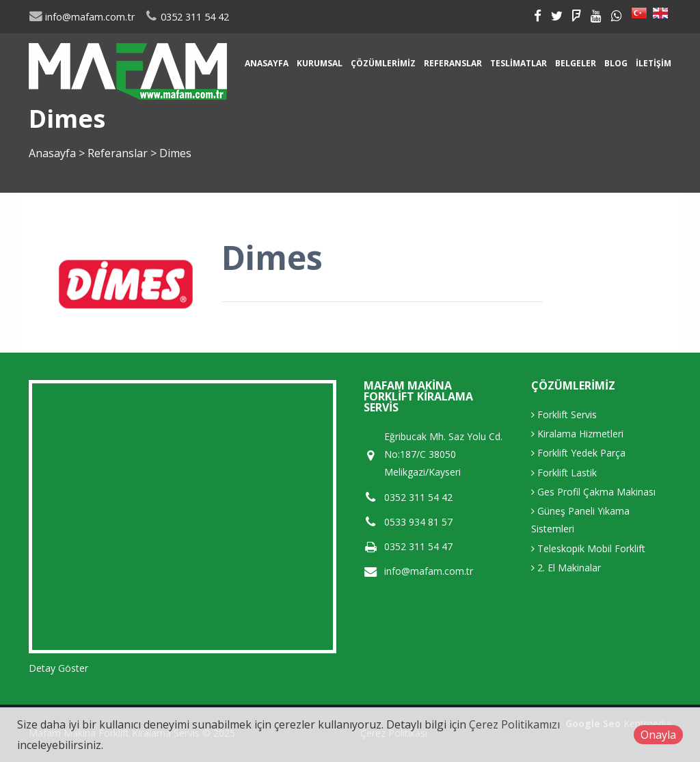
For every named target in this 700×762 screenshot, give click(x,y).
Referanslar (453, 63)
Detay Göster (58, 668)
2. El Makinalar (566, 568)
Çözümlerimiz (383, 63)
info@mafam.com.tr (82, 17)
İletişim (654, 63)
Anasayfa (267, 63)
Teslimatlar (519, 63)
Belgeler (576, 63)
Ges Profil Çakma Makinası (593, 492)
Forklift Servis (564, 414)
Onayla (658, 735)
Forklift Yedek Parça (578, 453)
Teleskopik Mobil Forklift (588, 548)
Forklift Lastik (564, 473)
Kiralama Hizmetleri (577, 434)
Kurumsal (320, 63)
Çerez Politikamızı (514, 724)
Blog (616, 63)
